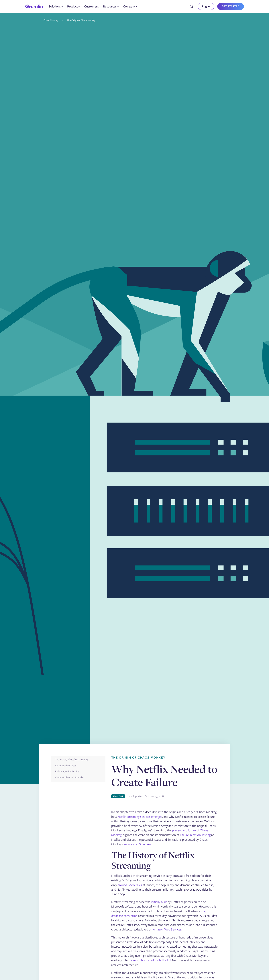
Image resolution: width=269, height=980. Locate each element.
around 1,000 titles (130, 885)
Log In (206, 6)
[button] (56, 6)
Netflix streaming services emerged (140, 817)
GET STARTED (231, 6)
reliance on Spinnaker (138, 844)
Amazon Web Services (167, 929)
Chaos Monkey (51, 20)
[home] (34, 6)
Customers (91, 6)
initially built (159, 902)
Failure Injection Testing (195, 835)
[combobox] (191, 6)
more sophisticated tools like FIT (150, 960)
